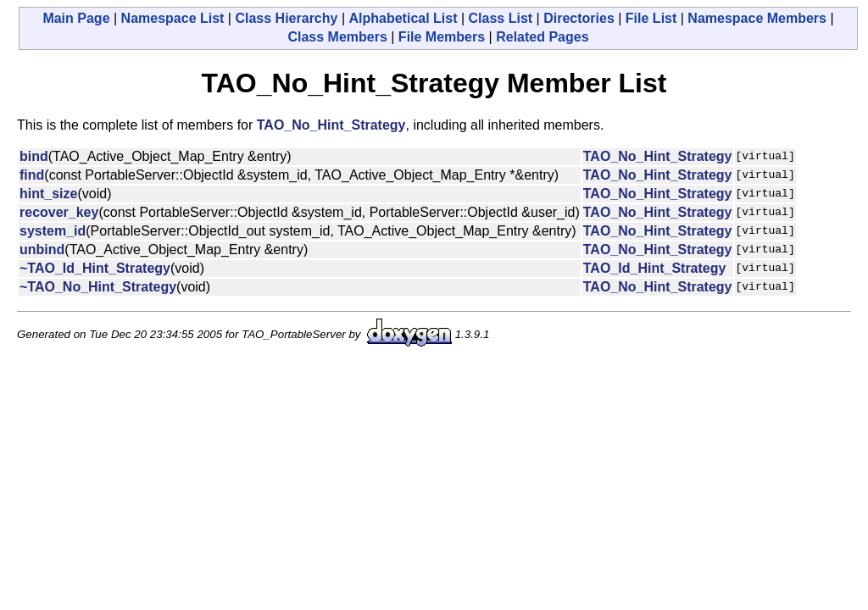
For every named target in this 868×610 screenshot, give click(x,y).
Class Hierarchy (286, 18)
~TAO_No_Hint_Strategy (98, 287)
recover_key (59, 212)
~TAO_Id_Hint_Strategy (95, 268)
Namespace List (173, 18)
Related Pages (542, 37)
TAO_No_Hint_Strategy (331, 125)
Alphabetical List (403, 18)
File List (651, 18)
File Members (442, 37)
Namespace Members (757, 18)
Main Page (76, 18)
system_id (53, 231)
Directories (579, 18)
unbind (42, 250)
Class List (501, 18)
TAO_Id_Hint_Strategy (655, 268)
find (32, 175)
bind (34, 156)
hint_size (48, 194)
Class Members (337, 37)
